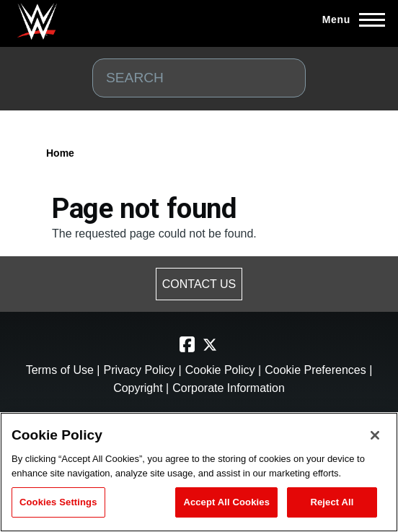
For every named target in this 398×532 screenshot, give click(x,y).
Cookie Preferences (315, 370)
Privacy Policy (139, 370)
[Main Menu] (349, 19)
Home (60, 153)
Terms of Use (62, 370)
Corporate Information (229, 388)
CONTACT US (199, 284)
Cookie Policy (220, 370)
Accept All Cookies (226, 502)
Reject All (332, 502)
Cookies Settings (58, 502)
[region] (199, 472)
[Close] (375, 435)
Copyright (138, 388)
